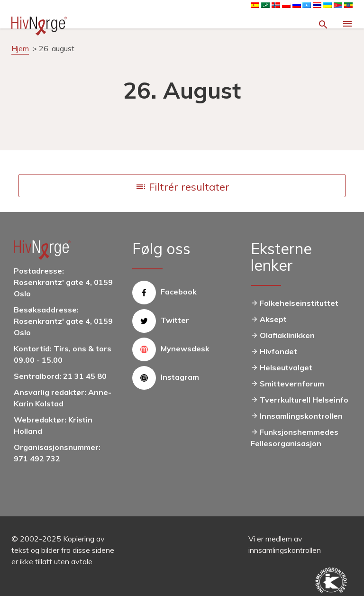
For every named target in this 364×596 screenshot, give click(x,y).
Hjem (20, 48)
